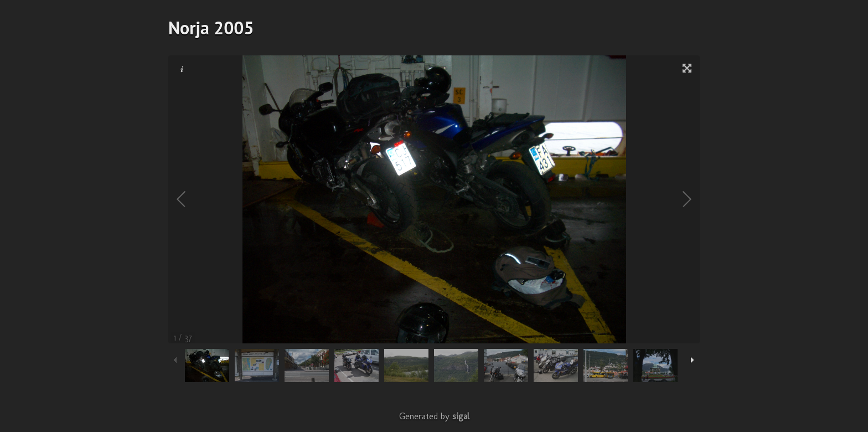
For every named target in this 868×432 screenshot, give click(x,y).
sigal (461, 416)
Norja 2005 (211, 28)
